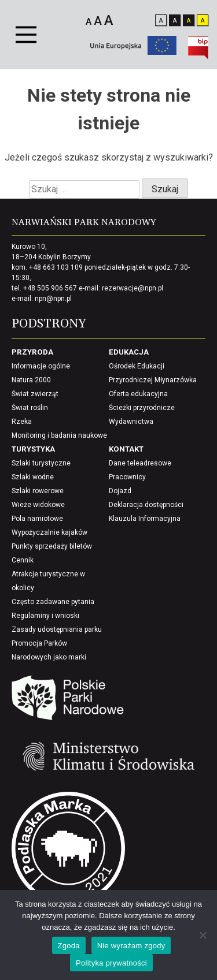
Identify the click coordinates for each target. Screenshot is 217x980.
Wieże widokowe (38, 505)
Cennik (23, 560)
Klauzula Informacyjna (145, 519)
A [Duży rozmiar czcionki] (109, 20)
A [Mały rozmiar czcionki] (89, 22)
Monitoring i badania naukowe (59, 435)
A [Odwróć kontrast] (175, 21)
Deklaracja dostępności (146, 505)
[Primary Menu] (26, 35)
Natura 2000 (31, 380)
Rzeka (22, 422)
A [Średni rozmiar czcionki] (98, 21)
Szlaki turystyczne (41, 463)
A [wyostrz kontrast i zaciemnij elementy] (203, 21)
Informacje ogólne (41, 366)
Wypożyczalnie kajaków (49, 532)
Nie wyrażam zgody (131, 946)
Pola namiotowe (37, 519)
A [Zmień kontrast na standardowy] (161, 21)
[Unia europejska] (133, 52)
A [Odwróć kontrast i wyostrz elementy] (189, 21)
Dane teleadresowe (140, 463)
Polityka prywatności (111, 963)
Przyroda (32, 352)
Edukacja (129, 352)
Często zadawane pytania (53, 602)
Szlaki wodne (33, 477)
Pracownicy (127, 477)
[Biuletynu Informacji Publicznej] (198, 56)
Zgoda (69, 946)
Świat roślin (30, 408)
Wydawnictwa (131, 422)
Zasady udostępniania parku (57, 629)
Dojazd (120, 491)
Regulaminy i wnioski (45, 616)
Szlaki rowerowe (38, 491)
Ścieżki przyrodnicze (142, 408)
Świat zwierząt (35, 394)
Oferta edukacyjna (138, 394)
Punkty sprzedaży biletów (52, 546)
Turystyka (33, 449)
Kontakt (126, 449)
